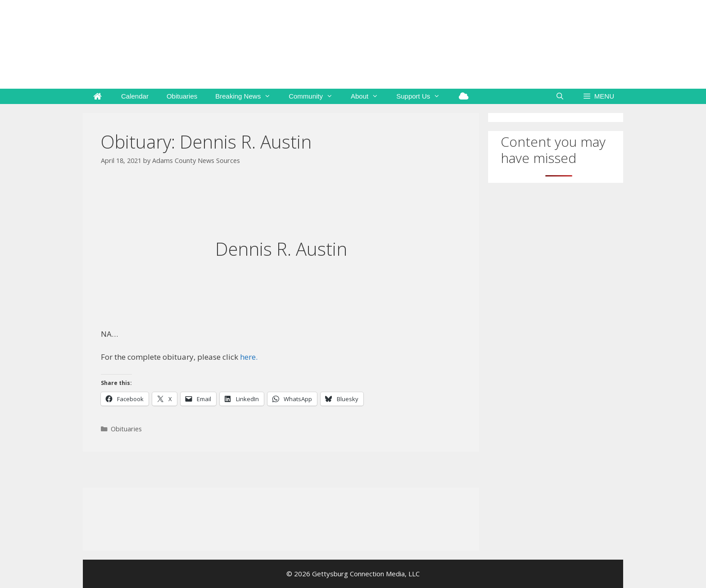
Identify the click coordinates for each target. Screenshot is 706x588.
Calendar (135, 96)
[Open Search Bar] (560, 96)
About (369, 96)
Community (315, 96)
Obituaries (182, 96)
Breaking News (247, 96)
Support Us (423, 96)
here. (249, 357)
